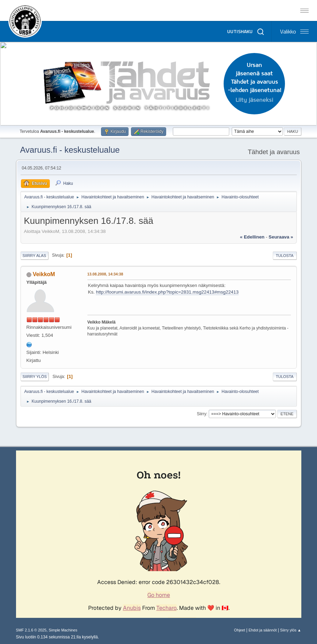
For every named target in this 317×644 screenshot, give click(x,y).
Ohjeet (240, 630)
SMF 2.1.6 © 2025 (31, 630)
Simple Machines (63, 630)
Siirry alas (34, 256)
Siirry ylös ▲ (291, 630)
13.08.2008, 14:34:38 (105, 274)
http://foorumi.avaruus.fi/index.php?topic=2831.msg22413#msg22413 (167, 292)
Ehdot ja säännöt (262, 630)
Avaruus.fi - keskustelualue (70, 150)
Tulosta (285, 256)
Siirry (202, 414)
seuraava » (281, 237)
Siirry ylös (35, 377)
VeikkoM (44, 274)
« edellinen (252, 237)
